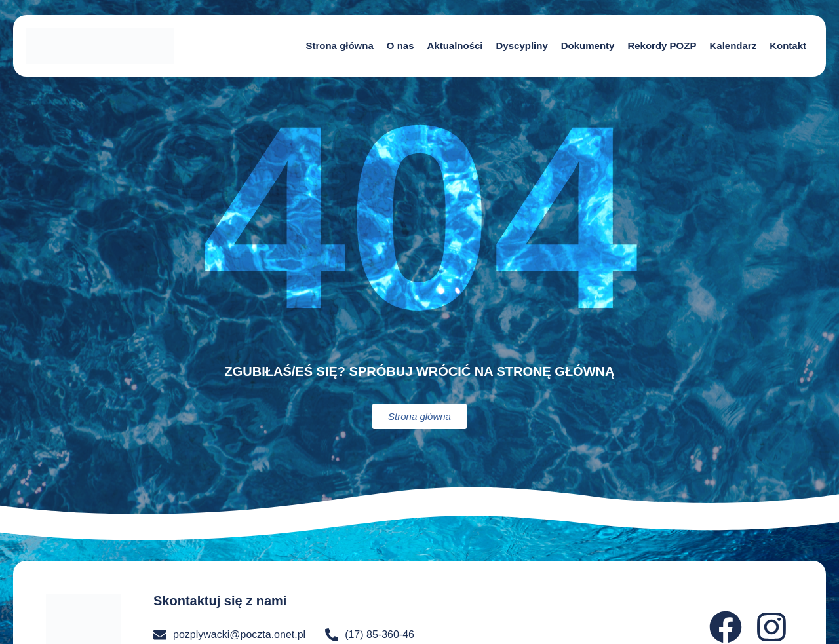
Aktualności (455, 46)
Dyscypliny (522, 46)
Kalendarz (733, 46)
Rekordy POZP (662, 46)
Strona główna (339, 46)
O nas (400, 46)
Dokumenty (588, 46)
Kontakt (788, 46)
